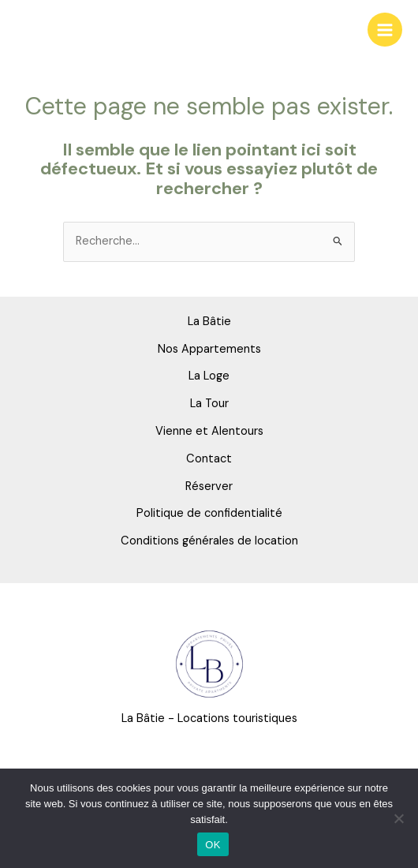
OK (213, 845)
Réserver (209, 486)
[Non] (398, 818)
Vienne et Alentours (209, 431)
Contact (209, 459)
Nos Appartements (209, 349)
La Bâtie (209, 322)
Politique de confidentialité (209, 513)
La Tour (209, 404)
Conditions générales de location (209, 541)
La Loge (209, 376)
